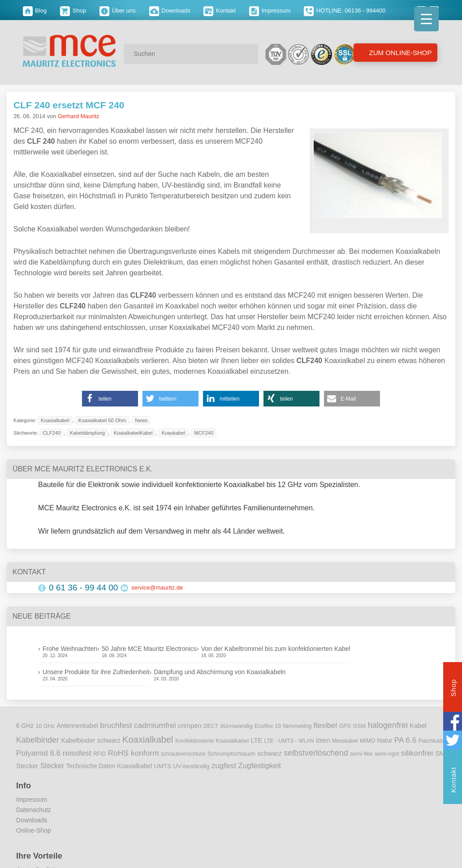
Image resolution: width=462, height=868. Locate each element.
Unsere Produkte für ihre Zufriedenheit (96, 672)
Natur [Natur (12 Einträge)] (385, 741)
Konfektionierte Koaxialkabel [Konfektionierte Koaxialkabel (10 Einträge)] (212, 741)
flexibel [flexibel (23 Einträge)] (325, 725)
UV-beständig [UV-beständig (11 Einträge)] (191, 766)
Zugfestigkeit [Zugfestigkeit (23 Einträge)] (259, 766)
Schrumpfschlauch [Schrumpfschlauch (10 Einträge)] (231, 754)
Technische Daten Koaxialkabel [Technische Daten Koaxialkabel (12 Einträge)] (109, 766)
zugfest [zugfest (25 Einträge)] (224, 765)
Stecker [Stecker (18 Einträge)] (52, 766)
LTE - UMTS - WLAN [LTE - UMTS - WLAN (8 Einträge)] (289, 741)
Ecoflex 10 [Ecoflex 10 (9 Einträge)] (268, 726)
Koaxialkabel (55, 420)
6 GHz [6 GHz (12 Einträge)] (25, 726)
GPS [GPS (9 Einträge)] (345, 726)
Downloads (170, 11)
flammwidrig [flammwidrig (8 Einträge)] (297, 726)
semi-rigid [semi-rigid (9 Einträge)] (387, 754)
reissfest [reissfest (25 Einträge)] (77, 753)
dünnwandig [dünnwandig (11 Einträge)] (236, 726)
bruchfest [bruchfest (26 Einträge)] (116, 725)
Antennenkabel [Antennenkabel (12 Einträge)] (78, 726)
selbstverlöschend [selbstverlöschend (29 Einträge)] (316, 753)
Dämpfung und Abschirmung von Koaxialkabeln (220, 672)
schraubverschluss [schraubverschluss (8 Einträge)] (183, 754)
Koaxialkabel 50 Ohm (102, 420)
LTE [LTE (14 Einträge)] (257, 740)
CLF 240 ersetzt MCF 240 (69, 105)
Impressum (270, 11)
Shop (73, 11)
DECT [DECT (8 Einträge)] (211, 726)
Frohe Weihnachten (70, 649)
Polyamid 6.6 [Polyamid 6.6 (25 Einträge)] (38, 753)
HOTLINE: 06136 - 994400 (345, 11)
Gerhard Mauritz (78, 116)
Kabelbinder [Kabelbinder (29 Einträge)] (38, 740)
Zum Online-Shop (399, 53)
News (141, 420)
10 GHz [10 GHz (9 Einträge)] (45, 726)
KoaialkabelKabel (133, 433)
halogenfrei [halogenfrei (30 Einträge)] (388, 725)
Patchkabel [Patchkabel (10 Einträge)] (433, 741)
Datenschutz (34, 810)
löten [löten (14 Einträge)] (323, 740)
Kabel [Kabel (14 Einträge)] (418, 726)
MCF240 (204, 433)
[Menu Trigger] (426, 19)
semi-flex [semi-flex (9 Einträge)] (361, 754)
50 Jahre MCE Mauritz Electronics (149, 649)
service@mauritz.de (157, 588)
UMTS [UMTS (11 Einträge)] (163, 766)
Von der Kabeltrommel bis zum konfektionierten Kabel (276, 649)
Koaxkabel (173, 433)
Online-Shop (34, 830)
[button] (110, 399)
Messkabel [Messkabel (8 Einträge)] (345, 741)
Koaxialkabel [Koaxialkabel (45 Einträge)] (148, 740)
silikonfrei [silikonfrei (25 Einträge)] (417, 753)
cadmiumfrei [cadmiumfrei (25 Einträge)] (155, 725)
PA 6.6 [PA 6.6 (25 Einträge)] (405, 740)
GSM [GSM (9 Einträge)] (360, 726)
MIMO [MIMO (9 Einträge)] (367, 741)
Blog (35, 11)
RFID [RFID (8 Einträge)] (99, 754)
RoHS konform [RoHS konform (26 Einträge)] (134, 753)
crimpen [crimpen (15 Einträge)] (190, 726)
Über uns (117, 11)
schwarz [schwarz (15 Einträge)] (269, 753)
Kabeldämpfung (87, 433)
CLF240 (52, 433)
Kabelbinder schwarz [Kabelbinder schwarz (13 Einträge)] (91, 740)
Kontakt (220, 11)
